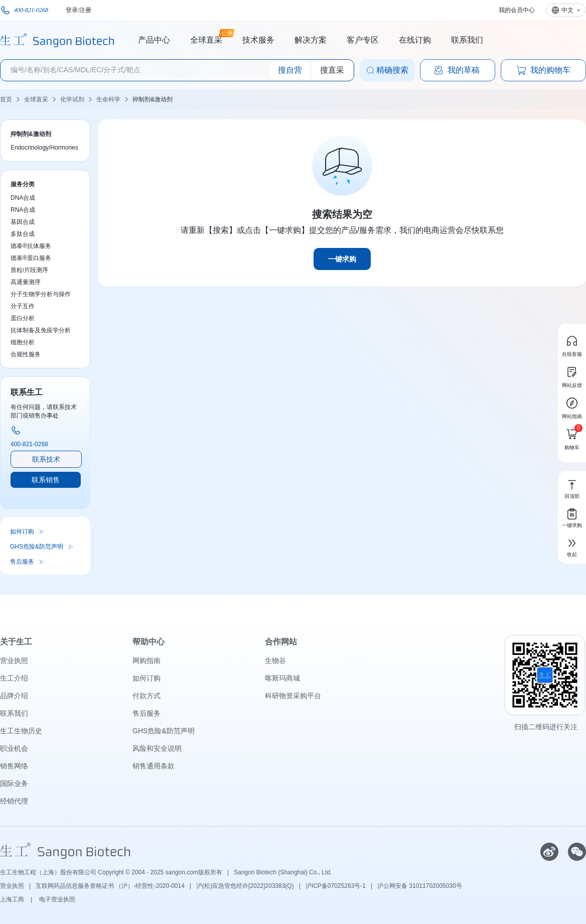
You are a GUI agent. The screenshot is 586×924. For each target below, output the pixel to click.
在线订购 (415, 40)
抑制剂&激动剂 (153, 99)
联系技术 (46, 459)
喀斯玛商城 (282, 678)
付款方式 (146, 696)
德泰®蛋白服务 (31, 258)
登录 (72, 10)
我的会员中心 (517, 10)
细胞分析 (23, 342)
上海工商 (13, 899)
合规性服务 (26, 354)
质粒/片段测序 (29, 270)
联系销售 (46, 480)
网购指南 (146, 661)
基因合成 (23, 222)
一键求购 (342, 259)
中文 (567, 10)
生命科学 (108, 99)
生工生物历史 (21, 731)
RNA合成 (23, 210)
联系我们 (467, 40)
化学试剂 (72, 99)
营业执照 (14, 661)
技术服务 (258, 40)
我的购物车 (543, 70)
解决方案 (311, 40)
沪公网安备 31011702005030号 (420, 886)
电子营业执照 (57, 899)
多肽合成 (23, 234)
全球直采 (206, 39)
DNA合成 (23, 198)
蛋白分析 (23, 318)
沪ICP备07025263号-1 (336, 886)
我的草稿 (457, 70)
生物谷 (275, 661)
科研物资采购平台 (293, 696)
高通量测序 (26, 282)
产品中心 (154, 40)
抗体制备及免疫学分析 (41, 330)
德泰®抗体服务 (31, 246)
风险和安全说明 (157, 748)
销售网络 (14, 766)
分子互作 (23, 306)
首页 (6, 99)
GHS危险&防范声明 (37, 547)
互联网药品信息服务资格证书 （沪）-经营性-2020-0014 (110, 886)
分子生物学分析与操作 (41, 294)
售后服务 (22, 562)
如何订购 (22, 532)
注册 (85, 10)
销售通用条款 (154, 766)
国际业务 (14, 783)
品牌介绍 (14, 696)
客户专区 (363, 40)
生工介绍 (14, 678)
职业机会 (14, 748)
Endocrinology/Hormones (44, 148)
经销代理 (14, 801)
